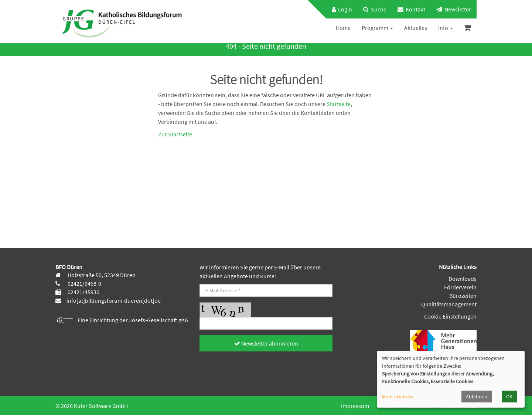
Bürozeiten (463, 296)
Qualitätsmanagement (449, 304)
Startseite (339, 104)
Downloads (463, 279)
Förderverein (460, 287)
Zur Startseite (175, 134)
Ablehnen (477, 397)
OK (509, 397)
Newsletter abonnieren (266, 343)
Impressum (355, 406)
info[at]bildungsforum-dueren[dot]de (114, 300)
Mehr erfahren (398, 397)
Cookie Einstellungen (450, 316)
